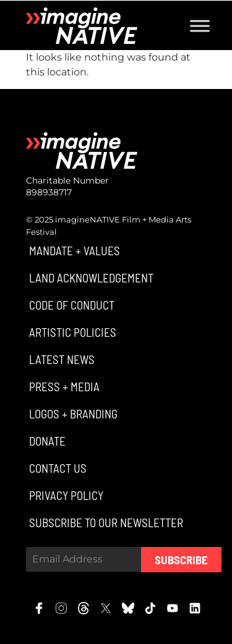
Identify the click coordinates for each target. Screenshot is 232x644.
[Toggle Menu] (200, 26)
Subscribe (181, 560)
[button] (73, 251)
